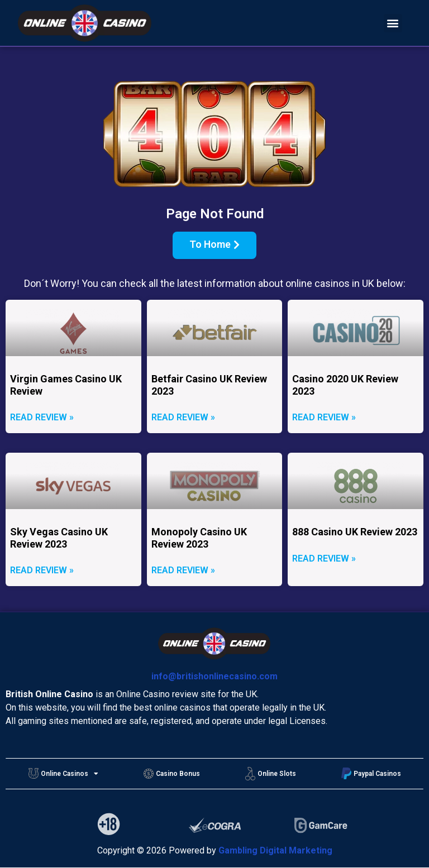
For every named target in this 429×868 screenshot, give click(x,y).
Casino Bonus (172, 774)
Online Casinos (63, 774)
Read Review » (42, 418)
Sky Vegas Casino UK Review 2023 (59, 538)
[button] (393, 23)
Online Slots (271, 774)
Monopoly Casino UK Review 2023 (199, 538)
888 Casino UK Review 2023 (355, 532)
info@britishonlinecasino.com (214, 676)
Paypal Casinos (371, 773)
